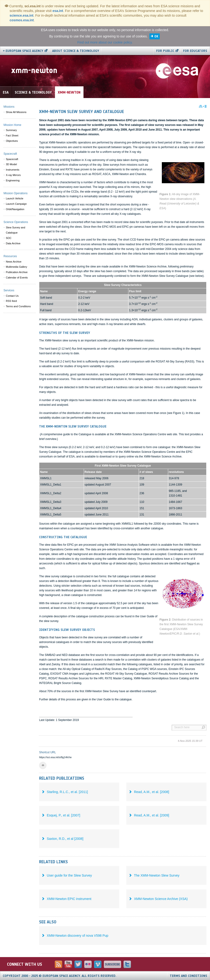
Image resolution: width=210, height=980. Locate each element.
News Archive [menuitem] (14, 262)
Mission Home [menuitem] (12, 125)
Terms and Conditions (188, 976)
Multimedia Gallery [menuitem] (16, 267)
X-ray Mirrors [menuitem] (13, 175)
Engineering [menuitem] (13, 180)
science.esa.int (22, 15)
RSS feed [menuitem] (11, 301)
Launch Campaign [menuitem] (16, 204)
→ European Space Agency (23, 51)
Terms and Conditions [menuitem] (18, 306)
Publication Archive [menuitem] (17, 272)
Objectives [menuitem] (12, 141)
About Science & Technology (76, 51)
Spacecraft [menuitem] (12, 159)
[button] (43, 765)
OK (156, 36)
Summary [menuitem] (11, 130)
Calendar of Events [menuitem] (17, 278)
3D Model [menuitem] (11, 164)
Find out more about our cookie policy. (105, 42)
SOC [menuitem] (9, 238)
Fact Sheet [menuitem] (12, 135)
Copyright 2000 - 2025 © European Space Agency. (60, 976)
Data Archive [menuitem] (13, 243)
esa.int (58, 11)
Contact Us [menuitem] (12, 296)
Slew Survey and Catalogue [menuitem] (16, 230)
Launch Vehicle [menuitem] (15, 198)
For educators (195, 51)
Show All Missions (16, 112)
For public (165, 51)
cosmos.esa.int (22, 20)
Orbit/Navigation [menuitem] (15, 209)
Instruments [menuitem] (13, 170)
